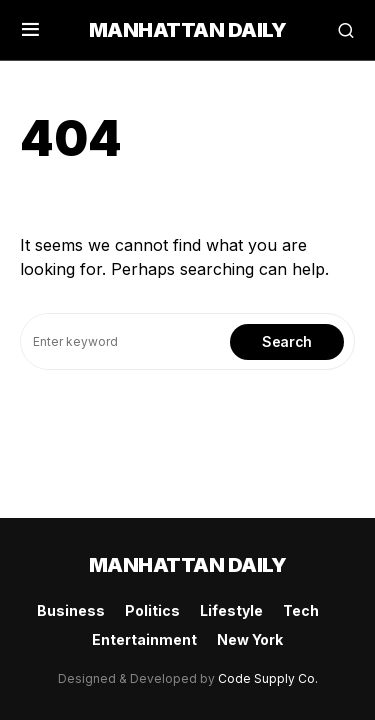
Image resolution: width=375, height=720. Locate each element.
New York (250, 639)
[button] (30, 30)
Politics (152, 610)
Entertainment (144, 639)
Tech (301, 610)
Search (287, 341)
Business (71, 610)
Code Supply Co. (268, 678)
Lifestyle (231, 610)
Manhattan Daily (188, 30)
